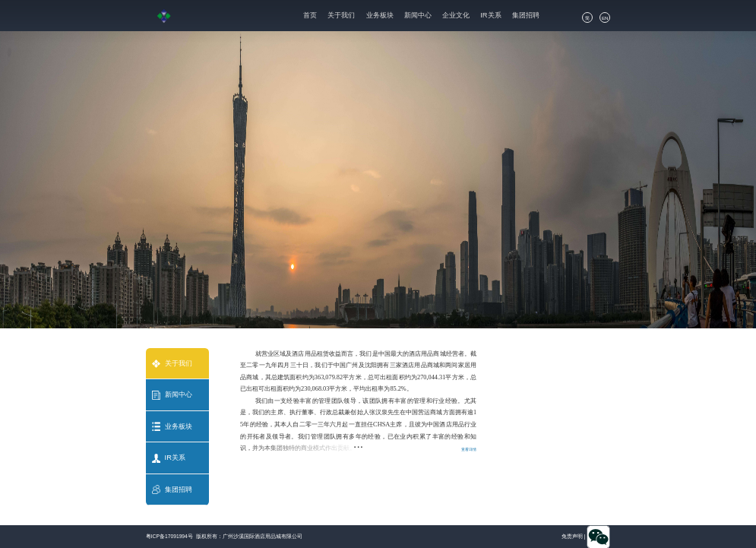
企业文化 (456, 15)
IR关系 (490, 15)
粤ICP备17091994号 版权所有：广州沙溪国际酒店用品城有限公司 (224, 536)
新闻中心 (418, 15)
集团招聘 (526, 15)
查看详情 (469, 449)
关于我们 (341, 15)
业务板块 (380, 15)
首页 (310, 15)
